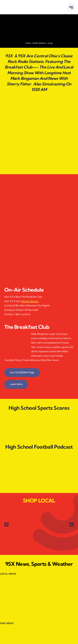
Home (28, 43)
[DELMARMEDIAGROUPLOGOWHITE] (18, 4)
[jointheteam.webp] (39, 110)
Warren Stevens (30, 301)
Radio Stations (39, 43)
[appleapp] (39, 232)
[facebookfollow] (39, 180)
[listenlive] (32, 206)
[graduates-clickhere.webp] (39, 139)
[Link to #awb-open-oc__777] (71, 7)
